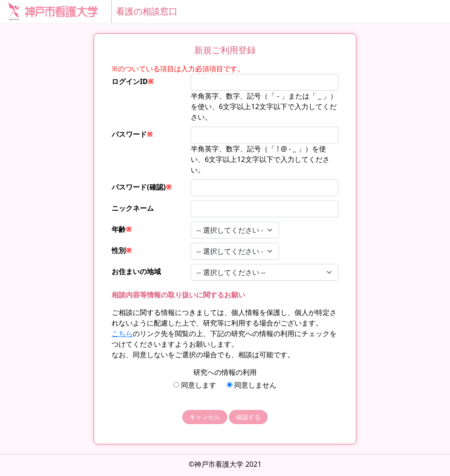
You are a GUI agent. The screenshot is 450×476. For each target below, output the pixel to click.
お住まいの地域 (136, 271)
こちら (122, 333)
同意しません (252, 385)
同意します (195, 385)
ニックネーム (133, 208)
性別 (122, 250)
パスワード (132, 134)
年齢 (122, 229)
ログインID (133, 81)
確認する (248, 417)
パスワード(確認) (142, 187)
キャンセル (205, 417)
